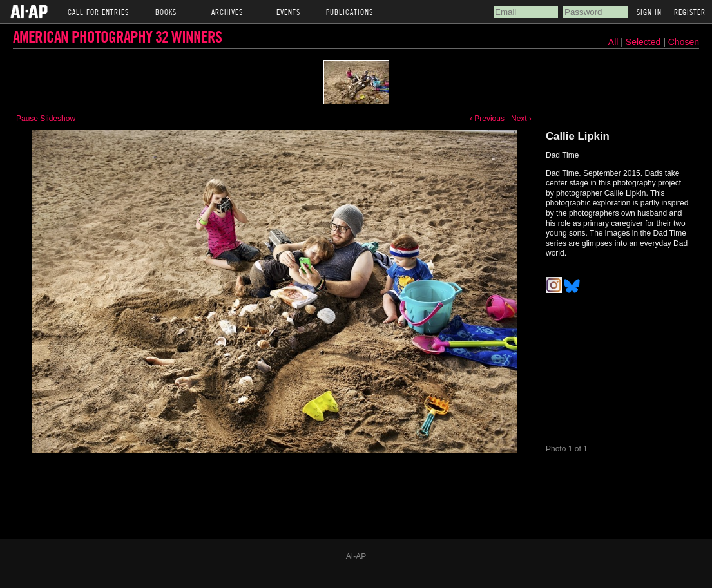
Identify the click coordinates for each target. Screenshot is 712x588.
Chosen (684, 42)
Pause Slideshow (46, 119)
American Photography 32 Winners (117, 36)
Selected (644, 42)
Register (690, 12)
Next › (521, 119)
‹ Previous (487, 119)
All (613, 42)
